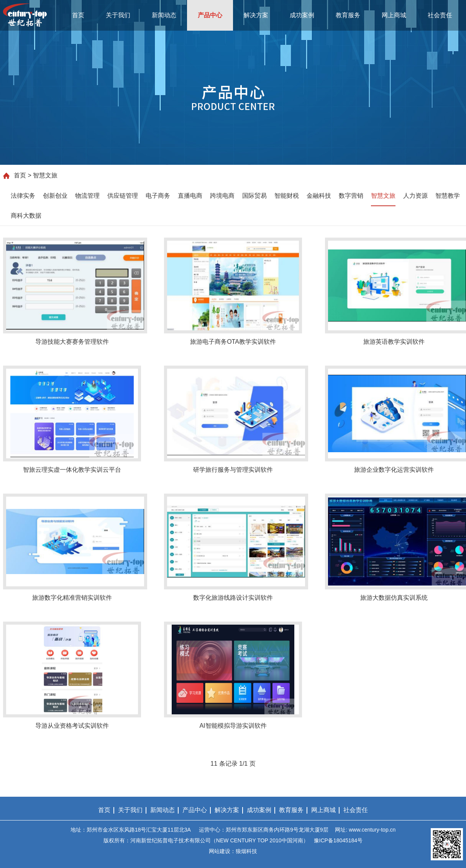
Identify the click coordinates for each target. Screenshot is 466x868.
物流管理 (87, 196)
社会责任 (440, 15)
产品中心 (210, 15)
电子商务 (158, 196)
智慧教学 (448, 196)
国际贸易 (254, 196)
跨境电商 (222, 196)
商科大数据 (26, 216)
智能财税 (287, 196)
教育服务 (348, 15)
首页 (78, 15)
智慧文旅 (383, 196)
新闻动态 (164, 15)
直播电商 (190, 196)
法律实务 (23, 196)
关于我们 (118, 15)
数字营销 (351, 196)
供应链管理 (123, 196)
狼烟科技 (246, 851)
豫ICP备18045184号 (338, 840)
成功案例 (302, 15)
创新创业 (55, 196)
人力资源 (415, 196)
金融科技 (319, 196)
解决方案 (256, 15)
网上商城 (394, 15)
